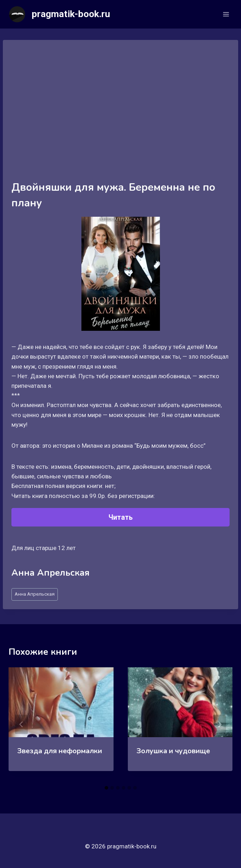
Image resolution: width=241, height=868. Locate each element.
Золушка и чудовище (173, 751)
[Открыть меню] (226, 14)
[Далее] (220, 724)
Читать (121, 517)
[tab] (106, 788)
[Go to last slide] (21, 724)
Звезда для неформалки (60, 751)
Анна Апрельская (35, 594)
